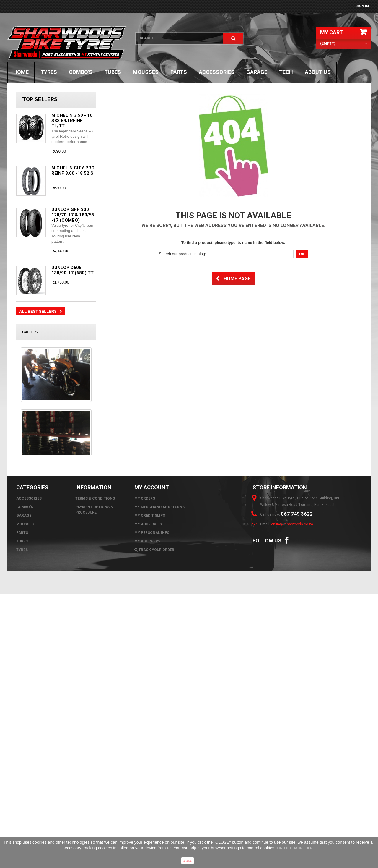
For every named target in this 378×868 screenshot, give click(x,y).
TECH (286, 72)
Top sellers (40, 99)
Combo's (81, 72)
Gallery (30, 332)
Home (21, 72)
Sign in (362, 6)
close (188, 861)
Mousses (146, 72)
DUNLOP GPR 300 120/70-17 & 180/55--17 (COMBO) (74, 215)
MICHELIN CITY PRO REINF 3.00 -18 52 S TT (73, 173)
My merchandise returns (159, 781)
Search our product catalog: (183, 254)
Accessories (217, 72)
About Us (318, 72)
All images (56, 724)
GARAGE (257, 72)
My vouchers (147, 815)
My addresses (148, 798)
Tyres (49, 72)
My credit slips (150, 789)
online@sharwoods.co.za (292, 798)
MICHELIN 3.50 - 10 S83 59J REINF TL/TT (72, 121)
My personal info (152, 807)
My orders (145, 772)
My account (152, 761)
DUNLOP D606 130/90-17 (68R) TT (72, 270)
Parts (179, 72)
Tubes (113, 72)
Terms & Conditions (95, 772)
